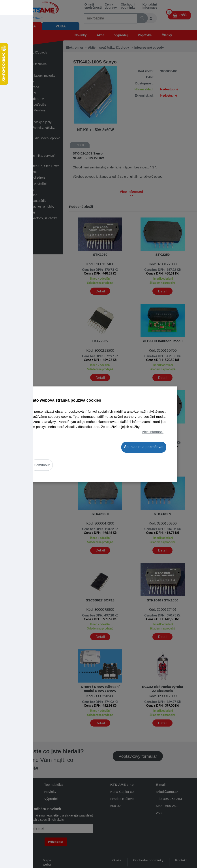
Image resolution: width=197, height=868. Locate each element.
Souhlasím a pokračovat (144, 447)
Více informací (153, 432)
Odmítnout (42, 465)
